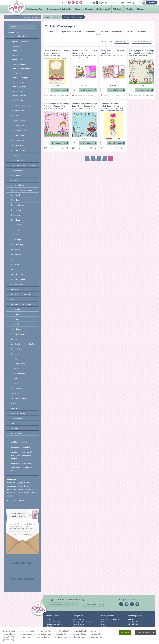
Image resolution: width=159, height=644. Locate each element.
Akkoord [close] (125, 632)
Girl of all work (18, 185)
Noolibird (15, 289)
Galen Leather (17, 175)
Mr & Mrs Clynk (17, 284)
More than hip (17, 274)
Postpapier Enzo (35, 9)
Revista (14, 339)
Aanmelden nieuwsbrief (91, 605)
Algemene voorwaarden (54, 624)
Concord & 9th (17, 145)
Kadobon (104, 626)
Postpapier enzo (18, 334)
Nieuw (140, 9)
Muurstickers (18, 73)
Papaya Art (15, 309)
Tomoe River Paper (19, 398)
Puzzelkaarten (18, 82)
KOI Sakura (15, 220)
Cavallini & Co (17, 126)
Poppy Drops (16, 329)
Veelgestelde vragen (54, 622)
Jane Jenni (15, 195)
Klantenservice (53, 616)
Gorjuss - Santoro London (22, 190)
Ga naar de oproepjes (23, 535)
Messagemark (16, 255)
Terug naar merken (33, 17)
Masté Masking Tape (19, 245)
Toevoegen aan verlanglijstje (57, 95)
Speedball (15, 369)
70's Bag (14, 428)
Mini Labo (15, 265)
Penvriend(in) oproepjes (110, 619)
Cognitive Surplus (19, 141)
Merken (129, 9)
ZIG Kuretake (16, 418)
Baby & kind (103, 9)
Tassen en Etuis (19, 96)
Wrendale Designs (18, 413)
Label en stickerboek (21, 69)
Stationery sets (19, 87)
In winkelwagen (59, 90)
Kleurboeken (17, 60)
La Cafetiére (16, 225)
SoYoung (14, 359)
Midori (14, 260)
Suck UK (14, 379)
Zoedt (13, 423)
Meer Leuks (15, 250)
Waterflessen (18, 100)
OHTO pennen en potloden (21, 304)
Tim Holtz (15, 384)
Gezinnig (14, 180)
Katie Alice (16, 210)
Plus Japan (15, 319)
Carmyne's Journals (19, 121)
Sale (119, 9)
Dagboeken (16, 46)
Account (49, 619)
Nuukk (13, 299)
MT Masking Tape (18, 279)
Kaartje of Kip (17, 205)
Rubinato (14, 354)
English (49, 626)
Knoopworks (15, 215)
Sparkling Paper (18, 364)
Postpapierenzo (107, 616)
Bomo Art (14, 116)
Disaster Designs (18, 150)
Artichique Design (19, 111)
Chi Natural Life (18, 130)
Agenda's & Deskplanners (23, 42)
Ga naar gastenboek (16, 500)
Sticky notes (18, 91)
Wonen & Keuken (84, 9)
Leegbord (14, 235)
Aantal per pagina (142, 42)
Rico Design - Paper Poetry (23, 344)
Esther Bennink (17, 160)
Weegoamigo (15, 408)
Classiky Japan (17, 136)
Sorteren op (122, 42)
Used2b (14, 403)
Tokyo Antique (17, 389)
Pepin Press (16, 314)
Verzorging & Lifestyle (59, 9)
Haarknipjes (17, 51)
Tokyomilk (15, 393)
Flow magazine (17, 170)
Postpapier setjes (20, 78)
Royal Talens (16, 349)
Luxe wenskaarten (19, 64)
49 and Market (17, 433)
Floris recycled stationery (23, 165)
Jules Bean (15, 200)
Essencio (14, 155)
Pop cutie (15, 324)
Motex (13, 269)
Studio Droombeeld (19, 374)
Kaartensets (17, 55)
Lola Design (16, 240)
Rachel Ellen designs (21, 36)
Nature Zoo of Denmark (20, 294)
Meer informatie (146, 632)
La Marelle (15, 230)
